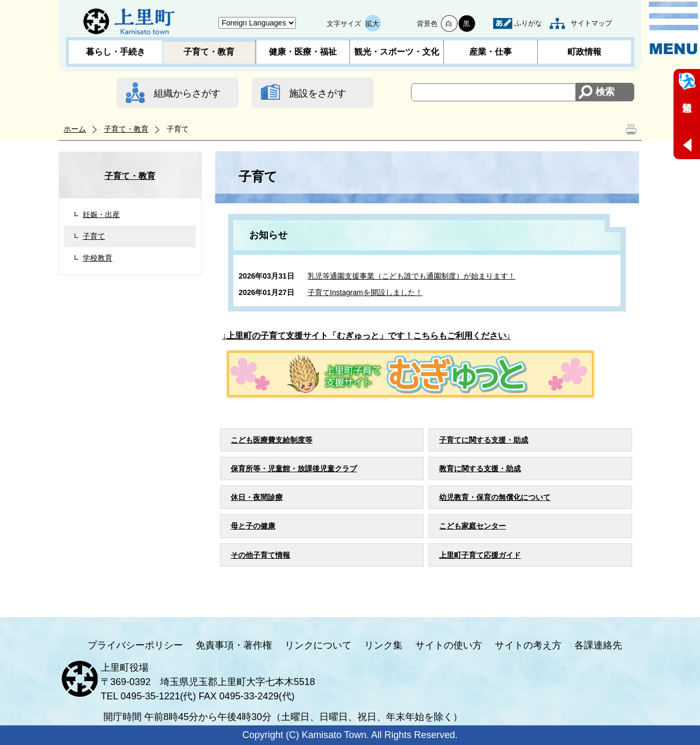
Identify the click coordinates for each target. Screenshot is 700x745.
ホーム (75, 129)
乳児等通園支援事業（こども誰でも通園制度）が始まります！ (412, 276)
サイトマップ (591, 23)
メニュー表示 (673, 28)
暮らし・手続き (116, 52)
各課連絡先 (598, 645)
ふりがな (528, 23)
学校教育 (98, 258)
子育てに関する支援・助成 (484, 440)
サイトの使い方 (449, 645)
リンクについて (318, 645)
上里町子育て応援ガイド (480, 555)
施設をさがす (318, 93)
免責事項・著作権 (234, 645)
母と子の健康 (253, 526)
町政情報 (584, 52)
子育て (94, 236)
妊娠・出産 (101, 214)
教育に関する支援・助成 (480, 469)
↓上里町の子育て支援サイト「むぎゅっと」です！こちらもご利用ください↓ (366, 336)
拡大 (372, 24)
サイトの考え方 (528, 645)
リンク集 (383, 645)
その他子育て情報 (260, 555)
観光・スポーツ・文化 (397, 52)
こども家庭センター (472, 526)
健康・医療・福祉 (303, 52)
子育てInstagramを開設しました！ (365, 292)
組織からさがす (187, 93)
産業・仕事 (491, 52)
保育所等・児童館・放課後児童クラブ (294, 469)
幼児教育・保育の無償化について (495, 497)
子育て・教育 (209, 52)
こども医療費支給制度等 (272, 440)
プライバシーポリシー (135, 645)
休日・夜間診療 (257, 497)
